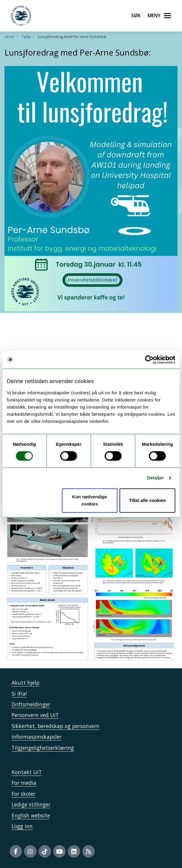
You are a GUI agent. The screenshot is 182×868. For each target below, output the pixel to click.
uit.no (10, 37)
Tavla (26, 37)
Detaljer (156, 478)
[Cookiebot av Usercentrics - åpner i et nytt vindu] (149, 360)
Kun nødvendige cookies (90, 500)
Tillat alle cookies (147, 500)
